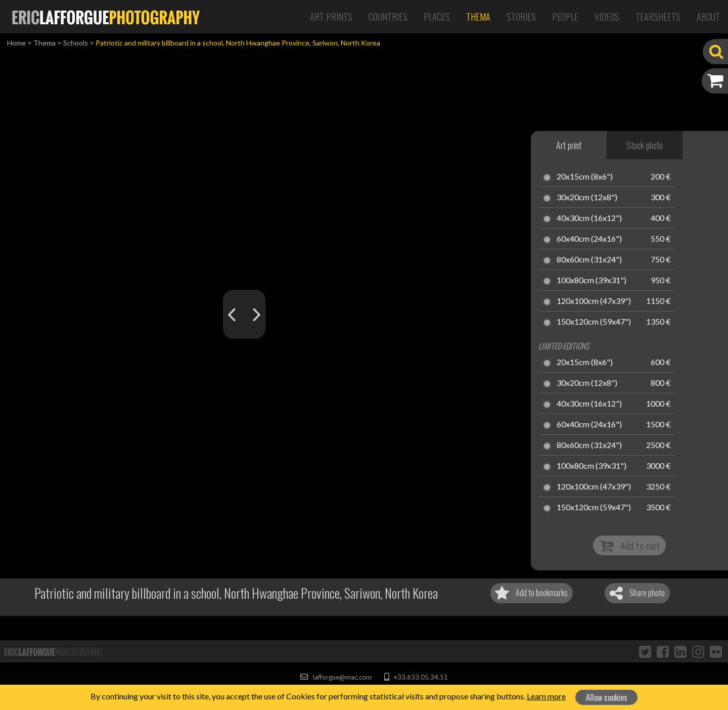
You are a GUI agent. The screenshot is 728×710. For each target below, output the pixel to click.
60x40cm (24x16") (589, 239)
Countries (388, 17)
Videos (607, 17)
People (565, 17)
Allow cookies (607, 697)
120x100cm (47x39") (594, 301)
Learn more (546, 696)
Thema (478, 17)
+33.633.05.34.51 (416, 677)
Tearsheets (658, 17)
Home (16, 43)
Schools (76, 43)
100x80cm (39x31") (591, 281)
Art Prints (331, 17)
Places (437, 17)
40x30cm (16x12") (589, 218)
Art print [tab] (569, 145)
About (708, 17)
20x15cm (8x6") (585, 177)
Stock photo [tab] (645, 145)
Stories (521, 17)
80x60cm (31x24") (589, 260)
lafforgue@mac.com (336, 677)
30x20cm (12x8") (587, 198)
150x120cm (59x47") (594, 322)
